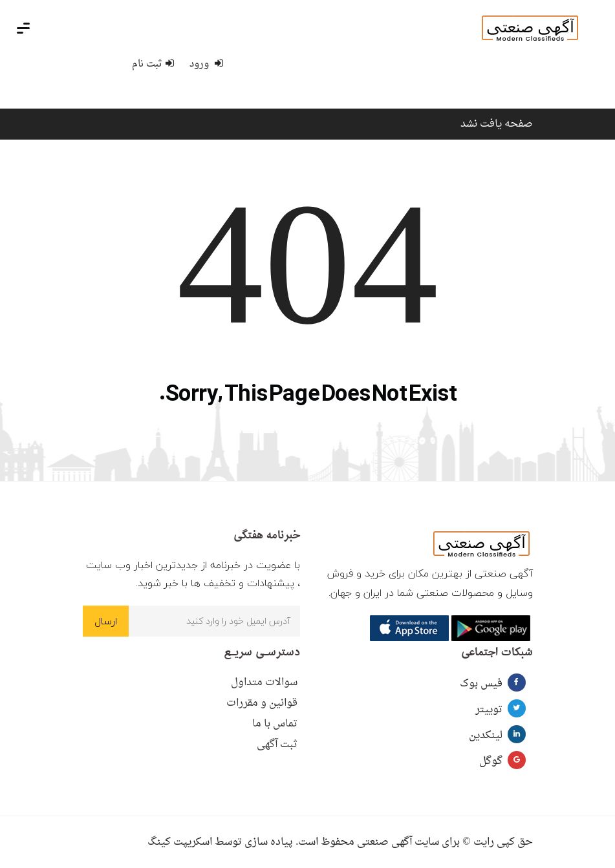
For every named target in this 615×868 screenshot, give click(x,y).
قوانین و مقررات (262, 703)
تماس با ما (275, 724)
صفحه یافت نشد (497, 124)
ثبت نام (153, 64)
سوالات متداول (264, 683)
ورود (206, 64)
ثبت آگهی (277, 745)
